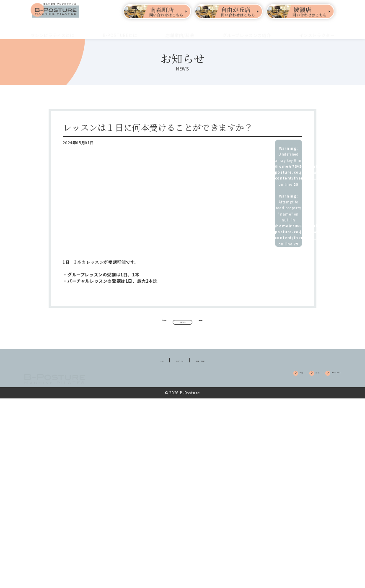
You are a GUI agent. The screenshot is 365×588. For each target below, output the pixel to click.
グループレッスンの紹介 (247, 30)
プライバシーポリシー (315, 385)
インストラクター (317, 30)
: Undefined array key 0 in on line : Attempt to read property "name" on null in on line (289, 196)
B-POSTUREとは (120, 30)
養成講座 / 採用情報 (220, 372)
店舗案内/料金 (180, 30)
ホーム (132, 372)
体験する (241, 385)
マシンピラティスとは (53, 30)
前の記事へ (123, 323)
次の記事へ (242, 323)
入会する (272, 385)
